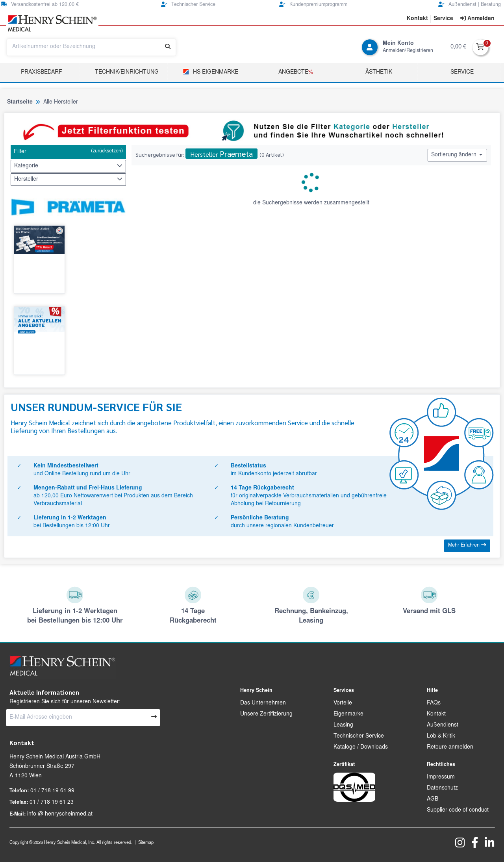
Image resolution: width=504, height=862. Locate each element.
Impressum (441, 777)
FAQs (434, 703)
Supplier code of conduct (458, 810)
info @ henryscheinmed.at (60, 814)
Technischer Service (188, 5)
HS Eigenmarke (210, 72)
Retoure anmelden (450, 747)
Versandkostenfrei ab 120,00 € (40, 5)
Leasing (343, 725)
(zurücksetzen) (107, 151)
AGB (433, 799)
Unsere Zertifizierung (266, 714)
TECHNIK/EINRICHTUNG (127, 72)
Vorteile (343, 703)
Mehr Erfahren (467, 545)
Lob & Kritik (441, 736)
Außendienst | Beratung (470, 5)
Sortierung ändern (457, 155)
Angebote (296, 72)
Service (462, 72)
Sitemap (146, 843)
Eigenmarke (348, 714)
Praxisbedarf (42, 72)
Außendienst (443, 725)
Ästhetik (379, 72)
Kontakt (436, 714)
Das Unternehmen (263, 703)
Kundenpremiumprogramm (313, 5)
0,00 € (458, 47)
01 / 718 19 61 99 (52, 791)
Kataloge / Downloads (361, 747)
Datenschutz (442, 788)
